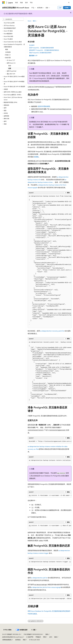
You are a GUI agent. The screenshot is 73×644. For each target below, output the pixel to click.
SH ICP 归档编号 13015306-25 (11, 634)
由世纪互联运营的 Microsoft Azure (12, 637)
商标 (24, 640)
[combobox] (13, 19)
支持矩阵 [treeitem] (8, 52)
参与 (51, 637)
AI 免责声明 (30, 637)
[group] (50, 261)
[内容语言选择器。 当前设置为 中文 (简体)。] (8, 630)
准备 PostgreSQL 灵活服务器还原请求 (40, 53)
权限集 (36, 157)
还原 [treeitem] (10, 68)
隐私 (47, 634)
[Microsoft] (4, 3)
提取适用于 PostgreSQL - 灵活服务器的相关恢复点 (44, 50)
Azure (29, 21)
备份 (34, 21)
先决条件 (32, 45)
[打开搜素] (69, 3)
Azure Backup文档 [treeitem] (9, 23)
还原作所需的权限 (44, 106)
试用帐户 (67, 8)
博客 (44, 637)
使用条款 (18, 640)
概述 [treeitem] (7, 49)
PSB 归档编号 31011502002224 (33, 634)
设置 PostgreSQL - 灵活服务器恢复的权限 (41, 48)
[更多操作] (70, 21)
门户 (60, 8)
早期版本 (38, 637)
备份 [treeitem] (10, 66)
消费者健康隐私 (7, 640)
